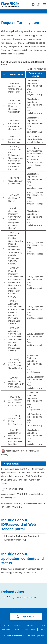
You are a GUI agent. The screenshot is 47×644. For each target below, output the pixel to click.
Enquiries (26, 617)
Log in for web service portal (23, 598)
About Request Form (15, 451)
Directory (33, 5)
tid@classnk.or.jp (19, 540)
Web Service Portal (14, 489)
